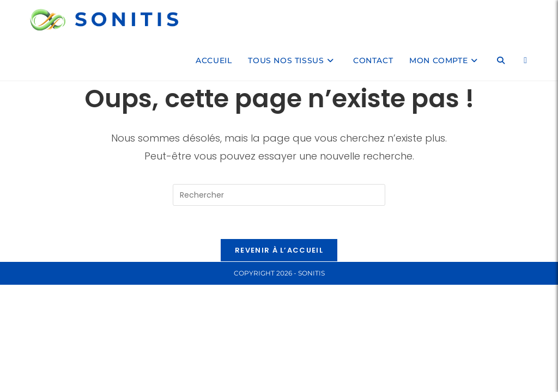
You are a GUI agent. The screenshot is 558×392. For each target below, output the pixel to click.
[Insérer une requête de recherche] (279, 195)
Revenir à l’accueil (279, 250)
